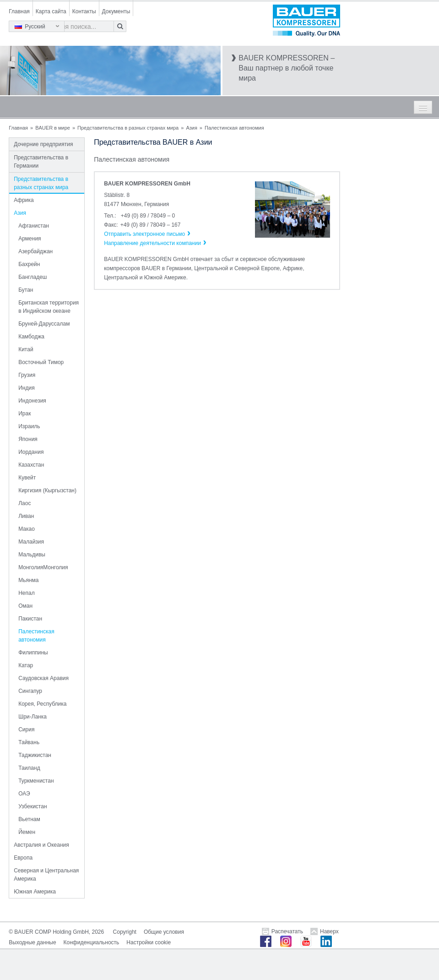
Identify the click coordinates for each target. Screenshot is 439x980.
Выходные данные (32, 942)
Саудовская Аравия (43, 678)
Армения (30, 239)
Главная (19, 11)
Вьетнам (29, 819)
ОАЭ (24, 794)
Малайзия (31, 542)
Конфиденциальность (92, 942)
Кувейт (27, 478)
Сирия (26, 730)
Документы (116, 11)
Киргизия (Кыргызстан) (47, 490)
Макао (27, 529)
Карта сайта (51, 11)
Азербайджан (35, 251)
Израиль (29, 426)
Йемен (27, 832)
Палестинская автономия (36, 636)
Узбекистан (33, 806)
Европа (23, 858)
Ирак (24, 414)
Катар (26, 665)
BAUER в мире (53, 128)
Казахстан (31, 465)
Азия (191, 128)
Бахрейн (29, 264)
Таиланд (29, 768)
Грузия (27, 375)
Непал (27, 593)
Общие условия (164, 932)
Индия (26, 388)
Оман (25, 606)
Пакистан (30, 619)
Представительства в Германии (41, 162)
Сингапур (30, 691)
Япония (28, 439)
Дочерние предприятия (43, 144)
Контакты (84, 11)
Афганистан (34, 226)
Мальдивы (32, 555)
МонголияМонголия (43, 567)
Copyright (125, 932)
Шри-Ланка (33, 717)
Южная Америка (35, 892)
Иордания (31, 452)
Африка (24, 200)
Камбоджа (31, 337)
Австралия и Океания (41, 845)
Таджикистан (35, 755)
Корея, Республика (42, 704)
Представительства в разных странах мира (128, 128)
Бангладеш (33, 277)
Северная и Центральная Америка (46, 875)
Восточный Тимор (41, 362)
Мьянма (28, 580)
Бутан (26, 290)
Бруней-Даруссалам (44, 324)
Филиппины (33, 653)
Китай (26, 349)
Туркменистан (36, 781)
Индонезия (32, 401)
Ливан (26, 516)
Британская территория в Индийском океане (49, 307)
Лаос (24, 503)
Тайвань (29, 742)
